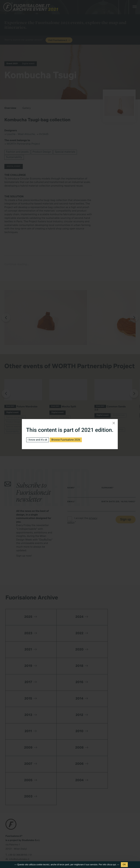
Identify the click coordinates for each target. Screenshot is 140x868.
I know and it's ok (38, 440)
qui (114, 865)
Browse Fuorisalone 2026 (66, 440)
